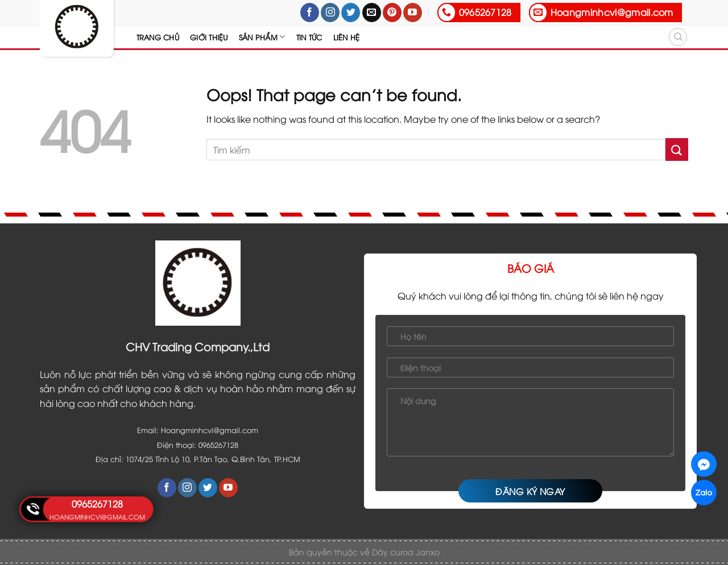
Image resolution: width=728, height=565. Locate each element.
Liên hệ (347, 37)
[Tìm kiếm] (678, 37)
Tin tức (309, 37)
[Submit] (677, 149)
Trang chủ (158, 37)
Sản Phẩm (262, 37)
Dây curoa (394, 552)
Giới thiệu (209, 37)
